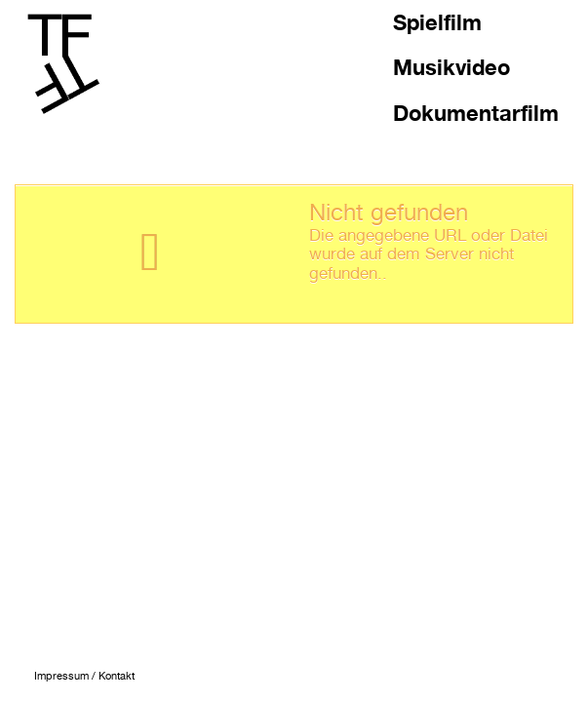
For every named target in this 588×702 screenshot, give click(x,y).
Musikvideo (451, 67)
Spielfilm (437, 22)
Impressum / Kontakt (84, 676)
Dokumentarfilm (476, 113)
